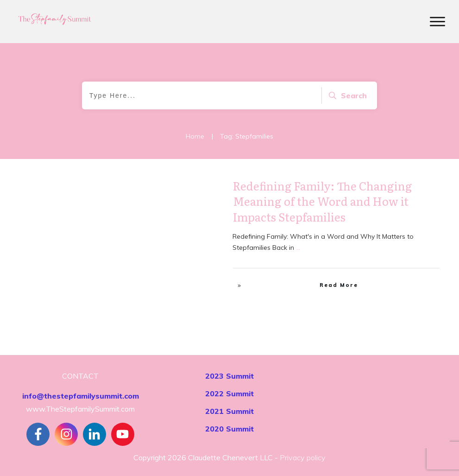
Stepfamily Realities (189, 189)
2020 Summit (229, 429)
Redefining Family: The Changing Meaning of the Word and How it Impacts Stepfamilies (323, 201)
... (298, 248)
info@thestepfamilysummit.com (81, 396)
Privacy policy (303, 457)
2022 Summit (229, 393)
